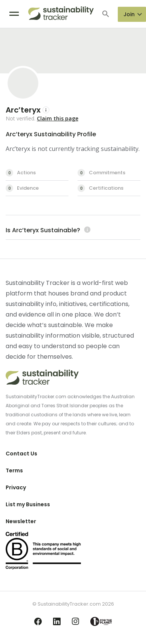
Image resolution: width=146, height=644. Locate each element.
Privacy (16, 487)
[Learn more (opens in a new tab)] (86, 230)
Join (129, 14)
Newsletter (21, 521)
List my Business (28, 504)
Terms (14, 470)
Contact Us (21, 454)
